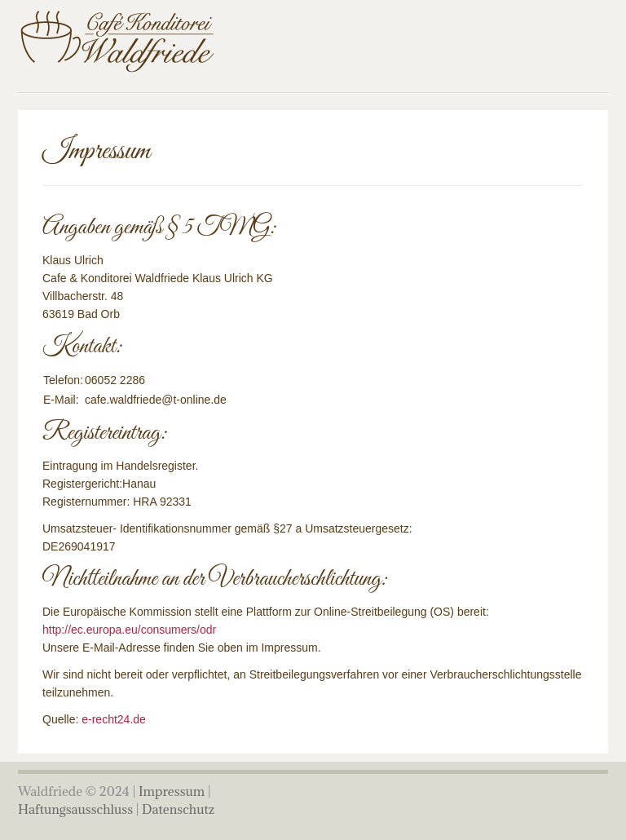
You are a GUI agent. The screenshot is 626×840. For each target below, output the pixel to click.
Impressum (172, 791)
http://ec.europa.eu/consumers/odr (129, 630)
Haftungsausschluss (75, 809)
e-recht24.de (114, 719)
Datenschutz (178, 809)
